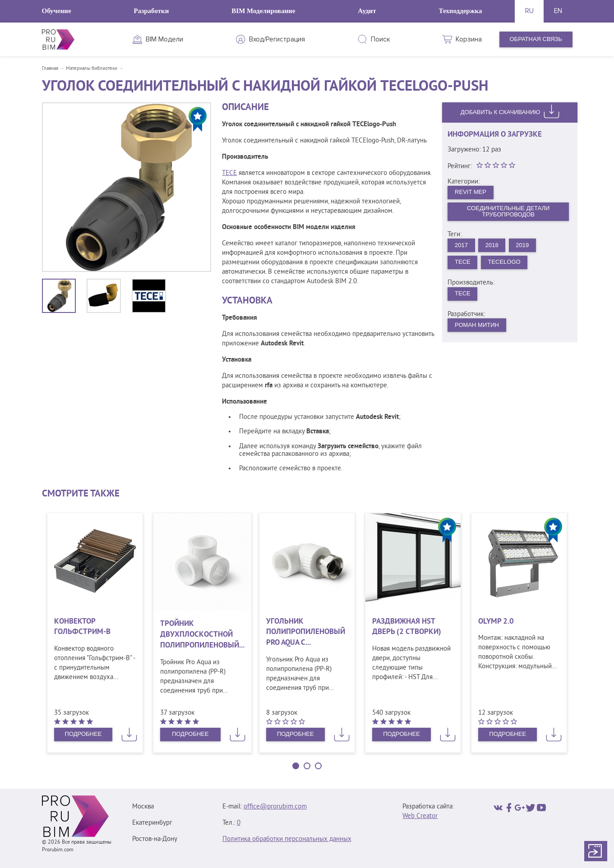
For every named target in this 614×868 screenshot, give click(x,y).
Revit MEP (471, 192)
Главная (50, 69)
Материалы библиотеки (92, 69)
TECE (229, 173)
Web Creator (420, 816)
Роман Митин (477, 325)
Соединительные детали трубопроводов (508, 211)
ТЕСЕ (463, 262)
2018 (492, 245)
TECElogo (504, 262)
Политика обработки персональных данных (287, 839)
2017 (461, 245)
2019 (522, 245)
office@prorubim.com (275, 807)
